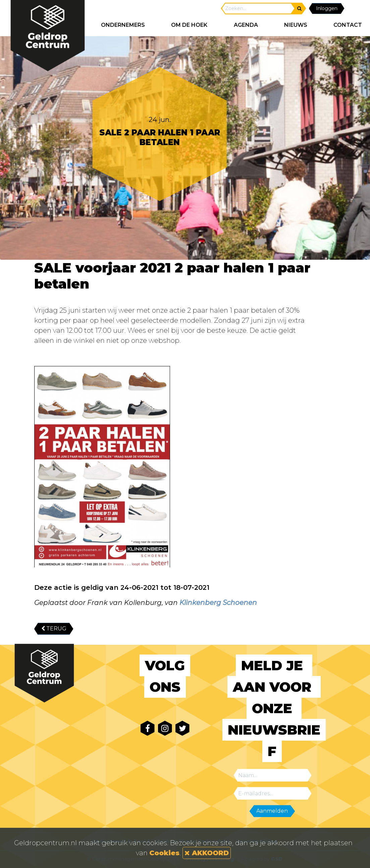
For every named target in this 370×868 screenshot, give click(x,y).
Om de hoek (189, 25)
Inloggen (327, 8)
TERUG (54, 629)
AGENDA (246, 25)
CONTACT (348, 25)
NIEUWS (296, 25)
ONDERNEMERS (123, 25)
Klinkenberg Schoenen (218, 603)
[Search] (258, 9)
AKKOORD (207, 853)
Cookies (164, 853)
